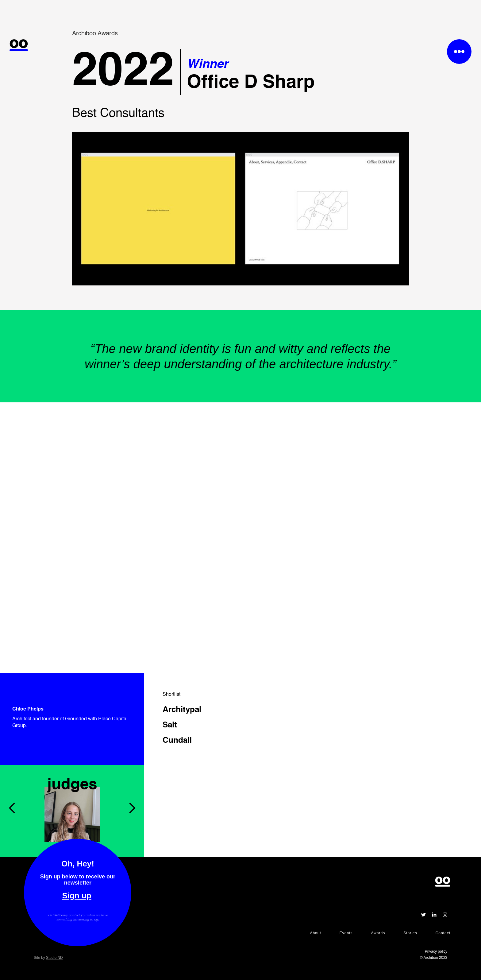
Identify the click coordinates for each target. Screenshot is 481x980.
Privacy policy (436, 951)
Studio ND (54, 958)
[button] (12, 765)
